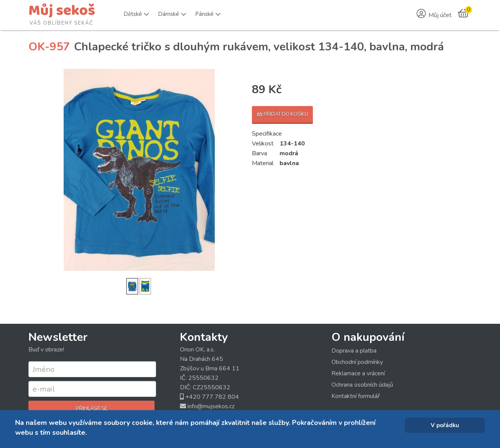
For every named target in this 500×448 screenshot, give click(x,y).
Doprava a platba (354, 351)
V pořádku (445, 425)
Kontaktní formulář (356, 396)
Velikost (263, 144)
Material (263, 163)
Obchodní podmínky (357, 362)
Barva (259, 153)
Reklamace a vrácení (358, 373)
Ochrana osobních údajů (362, 385)
